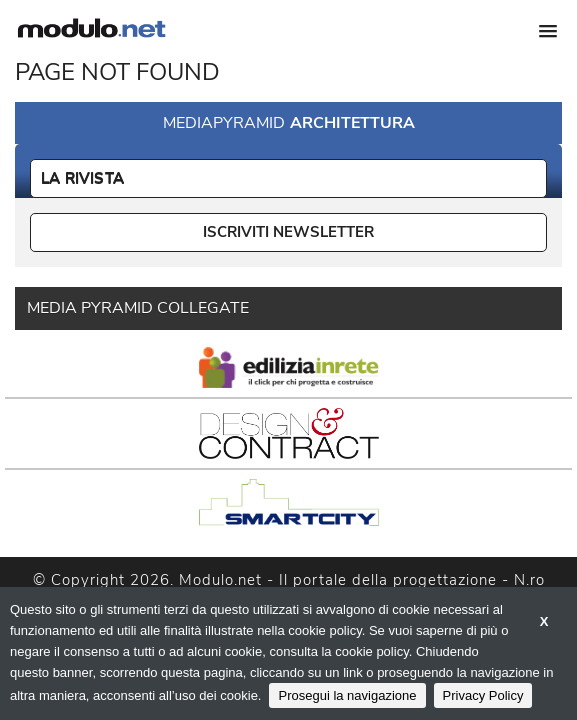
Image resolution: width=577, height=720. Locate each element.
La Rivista (82, 178)
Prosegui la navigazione (347, 695)
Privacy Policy (483, 695)
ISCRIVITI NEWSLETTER (288, 232)
